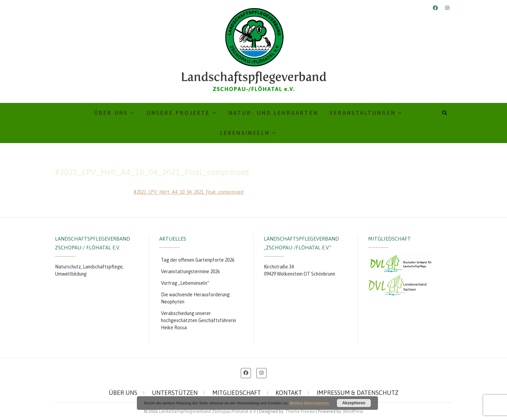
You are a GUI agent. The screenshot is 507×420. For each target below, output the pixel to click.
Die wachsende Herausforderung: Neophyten (196, 298)
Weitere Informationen (309, 403)
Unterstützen (175, 393)
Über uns (111, 113)
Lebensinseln (245, 133)
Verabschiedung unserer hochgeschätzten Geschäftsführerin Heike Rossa (198, 320)
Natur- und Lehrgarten (273, 113)
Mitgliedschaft (237, 393)
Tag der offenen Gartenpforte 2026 (198, 260)
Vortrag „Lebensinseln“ (185, 283)
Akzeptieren (354, 403)
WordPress (353, 411)
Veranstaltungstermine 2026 (190, 272)
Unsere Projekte (178, 113)
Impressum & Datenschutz (357, 393)
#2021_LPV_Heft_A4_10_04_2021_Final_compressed (188, 192)
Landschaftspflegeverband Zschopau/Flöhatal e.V (207, 411)
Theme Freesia (300, 411)
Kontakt (289, 393)
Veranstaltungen (363, 113)
